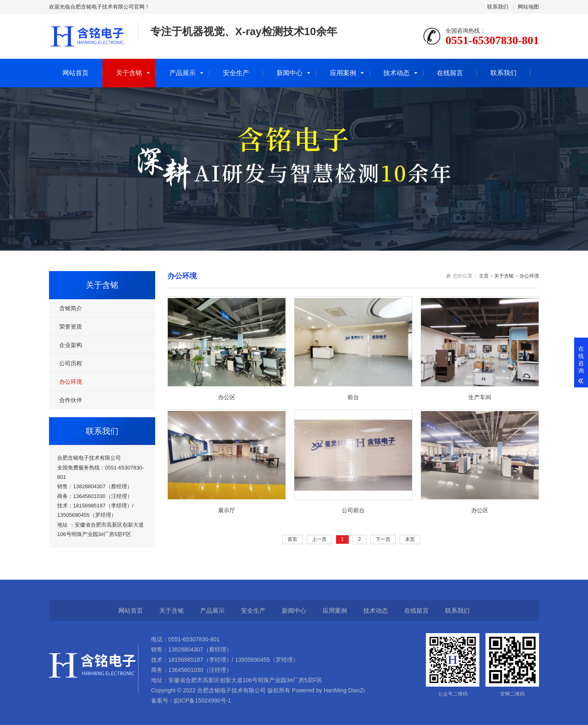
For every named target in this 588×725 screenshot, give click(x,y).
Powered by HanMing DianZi (327, 690)
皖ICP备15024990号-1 (203, 701)
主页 (484, 276)
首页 (292, 539)
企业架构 (71, 345)
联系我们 (498, 7)
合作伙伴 (71, 400)
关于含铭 (129, 73)
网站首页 (76, 73)
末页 (410, 539)
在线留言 (450, 73)
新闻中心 (290, 73)
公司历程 (71, 363)
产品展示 (183, 73)
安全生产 (236, 73)
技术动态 (396, 73)
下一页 (383, 539)
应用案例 (343, 73)
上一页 (319, 539)
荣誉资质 (71, 327)
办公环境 (71, 382)
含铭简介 (71, 308)
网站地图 (528, 7)
